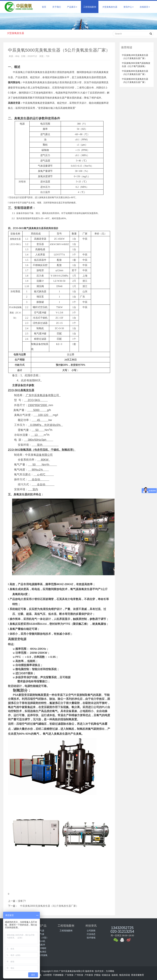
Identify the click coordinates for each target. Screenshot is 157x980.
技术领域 (91, 938)
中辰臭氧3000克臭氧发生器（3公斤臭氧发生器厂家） (49, 906)
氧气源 (41, 934)
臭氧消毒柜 (41, 948)
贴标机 (115, 975)
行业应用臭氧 (41, 955)
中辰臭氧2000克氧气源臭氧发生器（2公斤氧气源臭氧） (136, 65)
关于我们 (57, 7)
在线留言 (145, 7)
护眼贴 (97, 975)
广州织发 (79, 975)
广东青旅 (69, 975)
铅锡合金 (106, 975)
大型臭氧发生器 (110, 7)
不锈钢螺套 (58, 975)
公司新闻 (91, 931)
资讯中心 (128, 7)
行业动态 (91, 934)
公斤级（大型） (41, 938)
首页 (44, 7)
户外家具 (89, 975)
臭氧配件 (41, 945)
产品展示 (72, 7)
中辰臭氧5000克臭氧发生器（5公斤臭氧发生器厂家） (135, 81)
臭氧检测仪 (41, 952)
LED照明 (47, 975)
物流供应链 (125, 975)
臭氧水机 (41, 941)
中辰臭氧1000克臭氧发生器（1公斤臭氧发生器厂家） (135, 57)
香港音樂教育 (138, 975)
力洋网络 (110, 971)
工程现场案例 (90, 7)
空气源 (41, 931)
